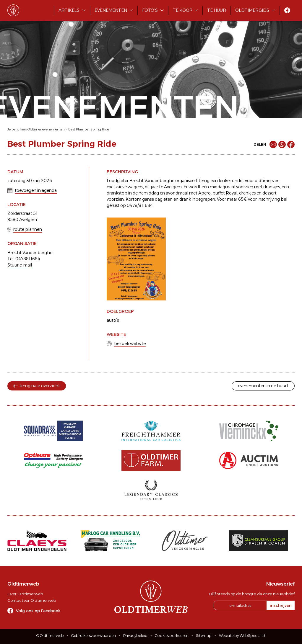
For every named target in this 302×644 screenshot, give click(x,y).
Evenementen (111, 10)
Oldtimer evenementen (46, 129)
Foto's (150, 10)
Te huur (217, 10)
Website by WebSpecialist (242, 636)
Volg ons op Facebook (38, 611)
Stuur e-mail (20, 265)
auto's (113, 320)
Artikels (69, 10)
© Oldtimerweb (50, 636)
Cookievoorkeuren (172, 636)
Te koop (182, 10)
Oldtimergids (252, 10)
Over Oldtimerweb (25, 594)
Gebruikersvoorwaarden (94, 636)
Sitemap (204, 636)
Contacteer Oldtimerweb (32, 600)
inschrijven (281, 605)
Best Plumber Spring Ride (89, 129)
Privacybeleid (135, 636)
